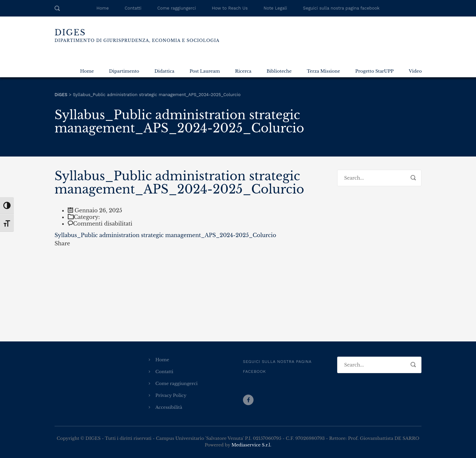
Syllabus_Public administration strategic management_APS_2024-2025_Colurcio (165, 235)
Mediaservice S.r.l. (251, 445)
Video (415, 71)
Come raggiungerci (177, 8)
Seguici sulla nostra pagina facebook (341, 8)
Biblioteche (279, 71)
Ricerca (243, 71)
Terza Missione (323, 71)
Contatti (133, 8)
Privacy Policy (171, 395)
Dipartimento (124, 71)
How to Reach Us (230, 8)
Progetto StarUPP (375, 71)
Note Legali (275, 8)
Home (103, 8)
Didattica (164, 71)
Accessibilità (169, 407)
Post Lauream (205, 71)
